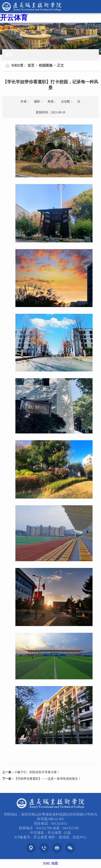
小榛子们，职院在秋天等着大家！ (37, 772)
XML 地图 (51, 863)
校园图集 (46, 65)
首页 (31, 65)
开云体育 (14, 18)
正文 (60, 65)
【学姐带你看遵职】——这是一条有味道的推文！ (48, 779)
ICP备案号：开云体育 (32, 837)
